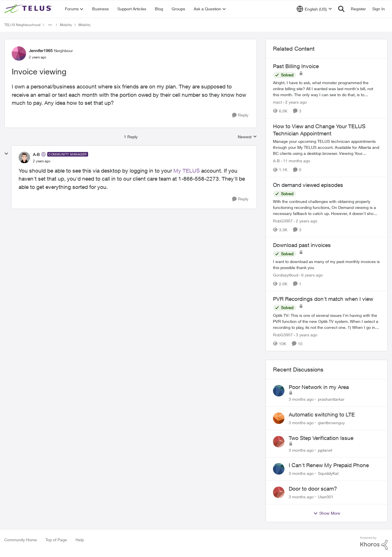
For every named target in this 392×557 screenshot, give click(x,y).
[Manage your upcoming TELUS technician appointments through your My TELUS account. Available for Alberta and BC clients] (327, 147)
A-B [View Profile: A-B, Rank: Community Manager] (36, 154)
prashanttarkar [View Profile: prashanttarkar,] (331, 399)
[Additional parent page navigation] (50, 25)
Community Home (21, 540)
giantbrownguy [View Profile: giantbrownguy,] (331, 423)
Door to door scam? (313, 489)
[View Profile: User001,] (279, 492)
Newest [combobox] (247, 137)
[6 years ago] (311, 275)
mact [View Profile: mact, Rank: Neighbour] (278, 102)
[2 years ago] (295, 102)
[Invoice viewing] (42, 161)
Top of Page (56, 540)
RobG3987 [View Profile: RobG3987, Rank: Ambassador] (283, 221)
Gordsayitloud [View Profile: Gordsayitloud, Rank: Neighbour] (286, 275)
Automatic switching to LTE (322, 414)
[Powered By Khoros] (374, 543)
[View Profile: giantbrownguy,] (279, 418)
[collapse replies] (6, 154)
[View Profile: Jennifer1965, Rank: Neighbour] (19, 54)
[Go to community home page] (29, 9)
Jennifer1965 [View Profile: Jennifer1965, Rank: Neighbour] (41, 51)
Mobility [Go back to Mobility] (66, 25)
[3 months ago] (301, 399)
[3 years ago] (306, 335)
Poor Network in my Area (319, 387)
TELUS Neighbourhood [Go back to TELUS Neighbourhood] (22, 25)
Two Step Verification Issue (321, 438)
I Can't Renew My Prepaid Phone (329, 465)
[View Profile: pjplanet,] (279, 442)
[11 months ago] (296, 161)
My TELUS (187, 171)
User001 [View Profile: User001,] (326, 497)
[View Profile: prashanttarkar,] (279, 391)
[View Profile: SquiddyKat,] (279, 469)
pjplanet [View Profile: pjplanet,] (325, 450)
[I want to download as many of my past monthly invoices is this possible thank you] (327, 264)
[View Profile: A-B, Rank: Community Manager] (24, 157)
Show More (327, 513)
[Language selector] (314, 9)
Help (80, 540)
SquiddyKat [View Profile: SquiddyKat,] (328, 473)
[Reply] (240, 115)
